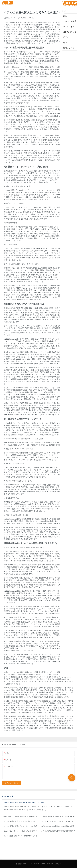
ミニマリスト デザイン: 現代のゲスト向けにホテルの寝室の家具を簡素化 (58, 821)
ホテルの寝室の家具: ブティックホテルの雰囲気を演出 (20, 826)
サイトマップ (56, 864)
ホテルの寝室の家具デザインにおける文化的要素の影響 (58, 817)
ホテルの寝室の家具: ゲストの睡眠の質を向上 (20, 836)
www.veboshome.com (42, 864)
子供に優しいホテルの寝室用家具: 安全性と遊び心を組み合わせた (20, 817)
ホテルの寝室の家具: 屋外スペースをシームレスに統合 (24, 803)
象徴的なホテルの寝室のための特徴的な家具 (58, 826)
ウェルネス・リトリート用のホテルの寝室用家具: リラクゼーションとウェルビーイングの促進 (20, 831)
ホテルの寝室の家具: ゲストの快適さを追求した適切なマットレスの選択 (20, 821)
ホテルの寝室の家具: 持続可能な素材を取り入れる (58, 831)
